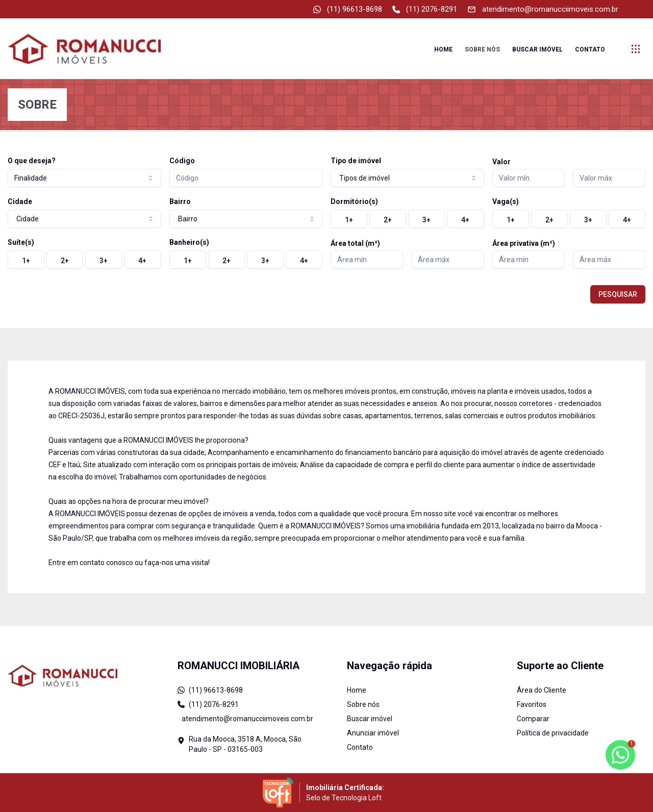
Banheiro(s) (189, 242)
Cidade (20, 201)
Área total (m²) (355, 243)
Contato (590, 49)
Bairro (180, 201)
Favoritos (532, 704)
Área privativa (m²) (524, 243)
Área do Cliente (542, 690)
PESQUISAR (618, 294)
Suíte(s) (21, 242)
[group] (407, 219)
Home (443, 49)
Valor (501, 162)
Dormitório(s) (354, 201)
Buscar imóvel (537, 49)
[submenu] (636, 49)
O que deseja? (32, 161)
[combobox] (84, 178)
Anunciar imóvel (373, 733)
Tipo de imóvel (356, 161)
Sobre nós (482, 49)
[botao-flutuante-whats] (620, 755)
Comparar (533, 719)
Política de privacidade (553, 733)
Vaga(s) (506, 201)
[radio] (349, 219)
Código (182, 161)
